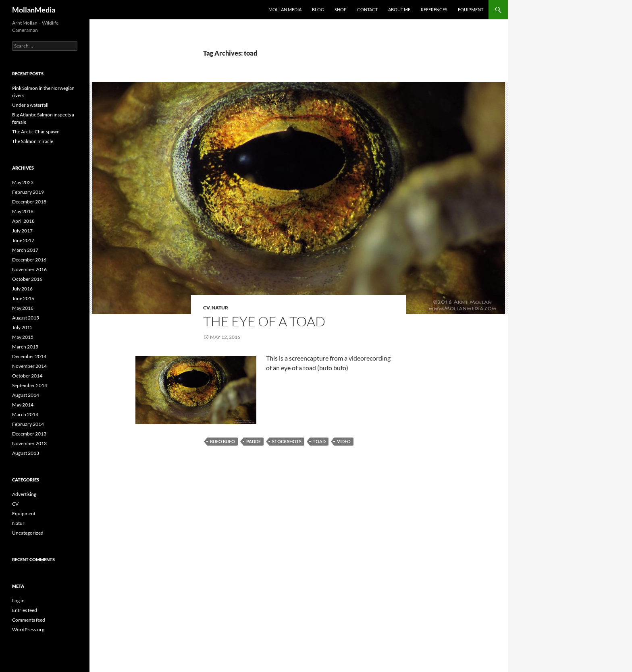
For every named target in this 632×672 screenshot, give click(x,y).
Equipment (471, 9)
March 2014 (25, 414)
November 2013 (29, 443)
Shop (341, 9)
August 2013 (26, 453)
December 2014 (29, 356)
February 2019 (28, 192)
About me (399, 9)
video (344, 441)
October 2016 (27, 279)
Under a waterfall (30, 105)
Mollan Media (285, 9)
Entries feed (25, 610)
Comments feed (29, 620)
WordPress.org (28, 629)
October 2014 (27, 376)
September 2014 (30, 385)
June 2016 (23, 298)
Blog (318, 9)
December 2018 (29, 202)
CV (206, 308)
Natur (220, 308)
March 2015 (25, 347)
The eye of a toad (264, 321)
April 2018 (23, 221)
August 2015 (26, 318)
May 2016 (23, 308)
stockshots (287, 441)
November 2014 (29, 366)
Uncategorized (28, 533)
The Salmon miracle (33, 141)
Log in (18, 600)
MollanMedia (34, 10)
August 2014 (26, 395)
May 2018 (23, 211)
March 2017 (25, 250)
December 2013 (29, 434)
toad (319, 441)
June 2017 (23, 240)
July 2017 (22, 231)
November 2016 (29, 269)
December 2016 (29, 260)
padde (254, 441)
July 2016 (22, 289)
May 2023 (23, 182)
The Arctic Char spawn (36, 132)
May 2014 (23, 405)
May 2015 (23, 337)
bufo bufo (222, 441)
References (434, 9)
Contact (367, 9)
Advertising (24, 494)
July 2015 (22, 327)
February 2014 (28, 424)
